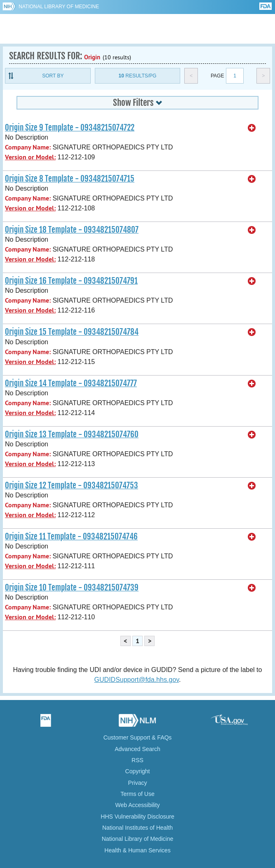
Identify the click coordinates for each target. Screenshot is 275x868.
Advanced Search (137, 749)
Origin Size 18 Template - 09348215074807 (72, 230)
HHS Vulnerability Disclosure (137, 817)
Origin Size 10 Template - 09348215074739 (72, 588)
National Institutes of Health (137, 828)
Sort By (53, 76)
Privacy (138, 783)
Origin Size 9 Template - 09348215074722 (70, 128)
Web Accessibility (138, 805)
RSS (137, 760)
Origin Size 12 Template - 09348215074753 (72, 485)
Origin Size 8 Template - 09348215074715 (70, 179)
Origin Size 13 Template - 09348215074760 (72, 434)
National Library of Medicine (59, 7)
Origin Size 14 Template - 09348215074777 (71, 383)
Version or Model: (30, 157)
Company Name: (28, 147)
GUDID (137, 29)
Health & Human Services (137, 850)
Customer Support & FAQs (138, 737)
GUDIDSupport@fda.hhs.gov (137, 680)
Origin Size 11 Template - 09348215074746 (71, 537)
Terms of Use (137, 794)
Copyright (138, 771)
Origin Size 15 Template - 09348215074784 (72, 332)
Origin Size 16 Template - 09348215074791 (71, 281)
